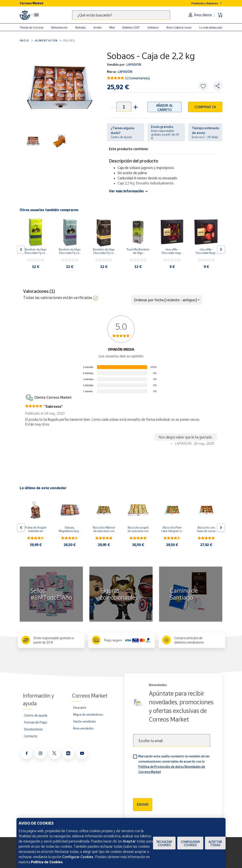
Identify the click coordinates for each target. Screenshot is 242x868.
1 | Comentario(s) (137, 78)
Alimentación (59, 27)
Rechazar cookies (164, 843)
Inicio (24, 41)
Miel (112, 27)
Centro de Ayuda (121, 137)
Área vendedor (83, 728)
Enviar (143, 804)
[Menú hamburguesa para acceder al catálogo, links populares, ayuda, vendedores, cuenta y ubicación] (36, 15)
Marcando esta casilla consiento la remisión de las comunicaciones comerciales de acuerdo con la (174, 764)
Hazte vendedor (85, 721)
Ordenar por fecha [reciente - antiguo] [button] (165, 300)
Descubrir (80, 707)
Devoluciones (33, 729)
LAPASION (134, 65)
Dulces (69, 41)
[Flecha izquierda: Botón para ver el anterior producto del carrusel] (21, 249)
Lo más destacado (211, 27)
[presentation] (166, 785)
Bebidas (80, 27)
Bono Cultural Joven (179, 27)
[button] (135, 107)
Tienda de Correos (31, 27)
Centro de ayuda (35, 715)
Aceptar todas (215, 843)
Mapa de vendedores (88, 714)
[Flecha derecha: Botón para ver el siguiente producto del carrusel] (221, 249)
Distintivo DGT (131, 27)
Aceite (97, 27)
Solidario (153, 27)
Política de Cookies (47, 862)
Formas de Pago (35, 722)
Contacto (31, 736)
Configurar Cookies (190, 843)
